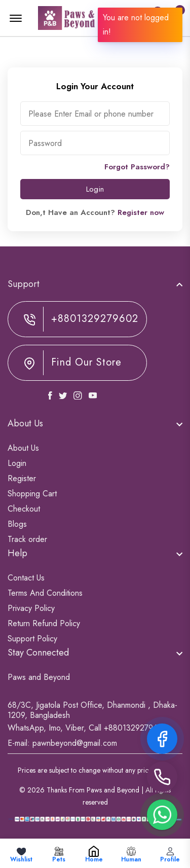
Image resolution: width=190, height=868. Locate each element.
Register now (141, 212)
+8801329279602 (95, 319)
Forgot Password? (137, 167)
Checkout (24, 509)
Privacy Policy (31, 608)
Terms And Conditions (45, 593)
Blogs (17, 524)
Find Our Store (86, 363)
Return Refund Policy (44, 623)
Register (22, 478)
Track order (27, 539)
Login (95, 189)
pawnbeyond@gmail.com (75, 743)
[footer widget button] (95, 284)
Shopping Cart (32, 494)
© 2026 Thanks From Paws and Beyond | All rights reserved (95, 796)
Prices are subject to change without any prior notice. (95, 770)
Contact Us (26, 578)
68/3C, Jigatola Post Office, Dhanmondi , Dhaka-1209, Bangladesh (92, 710)
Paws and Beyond (39, 677)
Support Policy (32, 639)
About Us (23, 448)
